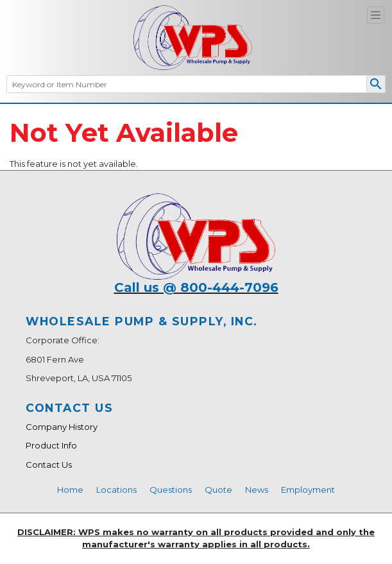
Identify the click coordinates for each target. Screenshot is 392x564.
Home (70, 490)
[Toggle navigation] (376, 15)
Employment (308, 490)
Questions (171, 490)
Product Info (51, 445)
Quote (218, 490)
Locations (116, 490)
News (257, 490)
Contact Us (49, 465)
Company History (62, 427)
